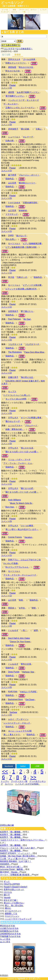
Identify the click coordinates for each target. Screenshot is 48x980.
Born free (10, 507)
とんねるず (13, 630)
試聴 (34, 63)
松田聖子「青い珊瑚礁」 (11, 832)
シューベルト (14, 137)
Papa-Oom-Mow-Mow (34, 352)
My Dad (27, 319)
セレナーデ (28, 137)
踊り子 (7, 895)
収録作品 (10, 179)
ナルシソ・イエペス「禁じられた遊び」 (18, 848)
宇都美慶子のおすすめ (10, 936)
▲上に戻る (5, 942)
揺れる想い (11, 239)
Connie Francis (15, 537)
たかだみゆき (14, 203)
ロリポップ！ (35, 979)
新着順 (18, 55)
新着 (14, 11)
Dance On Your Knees (20, 642)
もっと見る (5, 939)
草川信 (11, 277)
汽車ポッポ (22, 277)
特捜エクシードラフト (16, 63)
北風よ (39, 129)
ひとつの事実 (27, 526)
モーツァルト (14, 244)
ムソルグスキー (15, 426)
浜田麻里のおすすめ (9, 931)
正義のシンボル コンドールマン (20, 108)
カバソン (34, 10)
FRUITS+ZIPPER (12, 884)
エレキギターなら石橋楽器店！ (18, 49)
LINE (37, 766)
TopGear (13, 712)
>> (33, 777)
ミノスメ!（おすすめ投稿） (28, 784)
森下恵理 (12, 175)
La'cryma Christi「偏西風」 (12, 869)
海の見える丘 (27, 377)
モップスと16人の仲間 (16, 399)
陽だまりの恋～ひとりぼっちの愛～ (22, 452)
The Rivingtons (15, 352)
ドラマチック (12, 214)
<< (5, 771)
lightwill (21, 979)
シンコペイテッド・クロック (17, 723)
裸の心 (8, 908)
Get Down (30, 700)
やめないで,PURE (28, 692)
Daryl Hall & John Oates (19, 638)
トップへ (5, 781)
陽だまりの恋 (27, 488)
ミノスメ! (43, 10)
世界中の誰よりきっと (14, 889)
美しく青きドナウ (12, 735)
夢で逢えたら (27, 311)
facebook (9, 766)
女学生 (22, 608)
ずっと (7, 881)
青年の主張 (26, 664)
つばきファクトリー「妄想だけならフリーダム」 (23, 840)
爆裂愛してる (11, 914)
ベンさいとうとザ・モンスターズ (23, 100)
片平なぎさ (13, 418)
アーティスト (24, 11)
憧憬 (34, 608)
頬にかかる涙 (27, 448)
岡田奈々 (12, 608)
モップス (12, 392)
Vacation (28, 537)
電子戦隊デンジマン (15, 96)
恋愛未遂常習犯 (30, 203)
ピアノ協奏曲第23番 (32, 244)
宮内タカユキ (14, 59)
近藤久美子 (13, 377)
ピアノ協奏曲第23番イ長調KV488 (21, 247)
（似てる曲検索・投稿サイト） (15, 6)
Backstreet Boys (15, 699)
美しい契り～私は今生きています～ (22, 529)
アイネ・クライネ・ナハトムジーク (20, 575)
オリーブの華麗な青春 (31, 418)
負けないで (21, 236)
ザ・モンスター (11, 104)
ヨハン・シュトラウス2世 (20, 731)
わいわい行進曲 (11, 563)
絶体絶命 (23, 211)
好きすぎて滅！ (11, 900)
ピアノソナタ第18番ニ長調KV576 (21, 289)
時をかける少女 (26, 67)
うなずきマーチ (32, 344)
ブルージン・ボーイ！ (29, 175)
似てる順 (6, 55)
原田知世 (12, 67)
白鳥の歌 (10, 141)
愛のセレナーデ (13, 421)
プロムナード (31, 426)
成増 (36, 630)
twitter (23, 766)
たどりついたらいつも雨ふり (17, 395)
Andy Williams (14, 500)
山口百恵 (12, 183)
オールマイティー (13, 911)
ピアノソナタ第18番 (32, 285)
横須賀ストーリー (27, 183)
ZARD (11, 235)
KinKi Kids (13, 692)
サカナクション (12, 916)
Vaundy (7, 898)
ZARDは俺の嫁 (7, 825)
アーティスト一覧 (19, 781)
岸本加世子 (13, 129)
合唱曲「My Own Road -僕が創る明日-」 (19, 856)
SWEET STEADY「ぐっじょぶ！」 (16, 853)
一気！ (24, 630)
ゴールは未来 (29, 59)
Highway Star (28, 672)
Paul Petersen (15, 319)
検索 (20, 41)
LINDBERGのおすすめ (10, 934)
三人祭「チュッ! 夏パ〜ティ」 (14, 859)
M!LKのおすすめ (7, 926)
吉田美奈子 (13, 311)
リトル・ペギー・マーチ (19, 460)
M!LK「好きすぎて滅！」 (12, 867)
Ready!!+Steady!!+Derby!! (15, 887)
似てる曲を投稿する (11, 45)
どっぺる (5, 11)
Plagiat (12, 85)
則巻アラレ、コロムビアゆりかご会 (24, 560)
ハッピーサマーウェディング (18, 919)
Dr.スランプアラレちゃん (17, 567)
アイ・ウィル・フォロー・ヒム (18, 463)
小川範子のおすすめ (9, 928)
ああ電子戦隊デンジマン (28, 92)
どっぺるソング (12, 3)
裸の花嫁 (25, 129)
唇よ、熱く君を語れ (14, 906)
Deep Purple (14, 672)
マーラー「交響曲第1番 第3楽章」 (16, 875)
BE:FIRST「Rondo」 (10, 872)
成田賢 (11, 92)
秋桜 (21, 600)
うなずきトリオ (15, 344)
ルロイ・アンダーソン (18, 719)
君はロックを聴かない (14, 903)
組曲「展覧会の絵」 (15, 429)
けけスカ (8, 892)
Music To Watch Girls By (21, 503)
